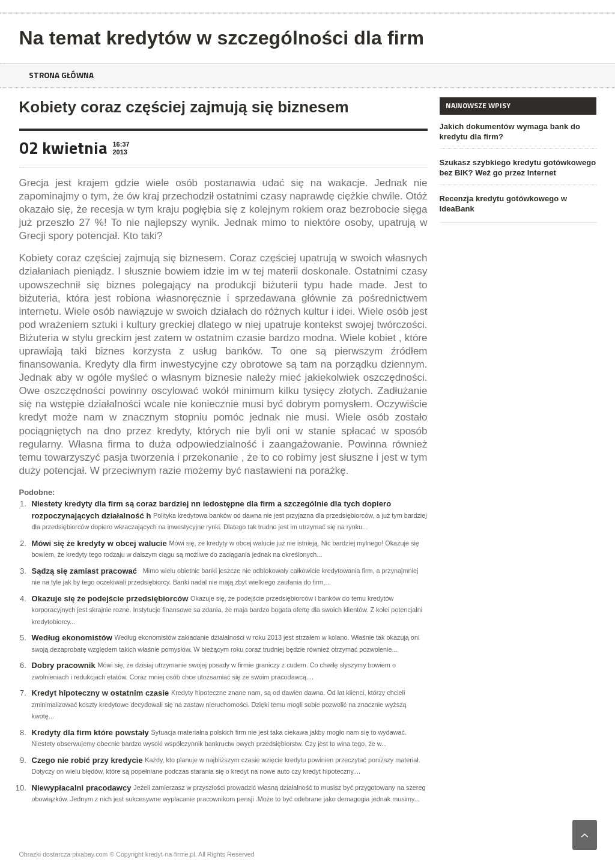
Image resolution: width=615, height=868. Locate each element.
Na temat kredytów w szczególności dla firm (220, 38)
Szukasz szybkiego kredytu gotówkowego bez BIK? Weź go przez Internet (517, 168)
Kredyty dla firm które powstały (90, 733)
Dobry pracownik (63, 665)
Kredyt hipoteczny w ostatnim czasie (100, 693)
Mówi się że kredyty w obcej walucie (99, 543)
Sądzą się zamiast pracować (84, 571)
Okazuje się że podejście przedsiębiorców (110, 599)
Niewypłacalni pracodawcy (81, 788)
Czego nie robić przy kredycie (87, 760)
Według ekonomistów (72, 638)
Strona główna (63, 75)
